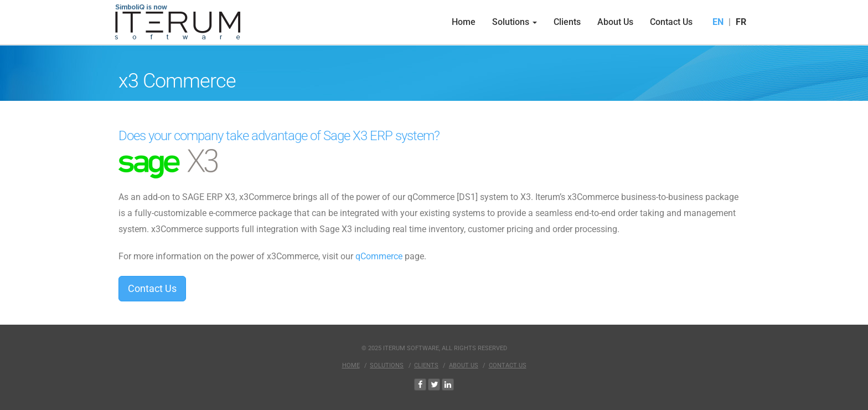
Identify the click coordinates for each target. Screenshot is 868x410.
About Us (615, 22)
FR (741, 22)
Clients (567, 22)
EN (718, 22)
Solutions (515, 22)
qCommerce (379, 256)
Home (464, 22)
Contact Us (671, 22)
